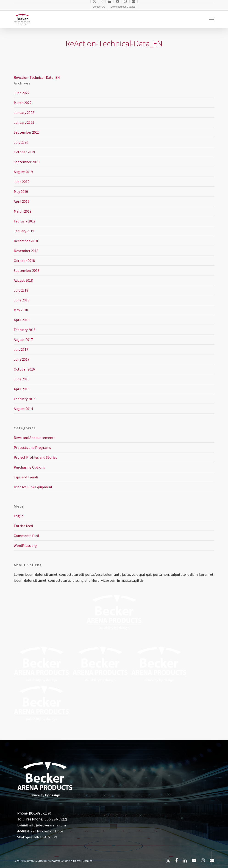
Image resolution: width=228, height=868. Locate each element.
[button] (212, 19)
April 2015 (22, 389)
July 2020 (21, 142)
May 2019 (21, 191)
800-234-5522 (55, 819)
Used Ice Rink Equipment (33, 487)
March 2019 (23, 211)
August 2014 (23, 409)
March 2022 (23, 103)
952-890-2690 (41, 813)
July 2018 (21, 290)
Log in (19, 516)
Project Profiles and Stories (35, 457)
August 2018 (23, 280)
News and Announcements (35, 438)
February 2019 (25, 221)
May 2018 (21, 310)
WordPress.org (25, 545)
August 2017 (23, 340)
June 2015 (22, 379)
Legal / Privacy (22, 861)
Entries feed (23, 526)
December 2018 (26, 241)
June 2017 (22, 359)
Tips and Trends (26, 477)
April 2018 (22, 320)
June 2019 (22, 182)
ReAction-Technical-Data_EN (37, 77)
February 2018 (25, 330)
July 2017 (21, 349)
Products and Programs (32, 447)
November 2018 (26, 251)
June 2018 (22, 300)
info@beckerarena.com (47, 825)
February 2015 (25, 399)
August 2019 (23, 172)
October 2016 (24, 369)
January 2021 (24, 122)
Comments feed (26, 536)
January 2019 (24, 231)
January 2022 (24, 112)
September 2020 (27, 132)
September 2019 (27, 162)
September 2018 (27, 270)
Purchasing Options (29, 467)
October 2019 (24, 152)
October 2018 (24, 261)
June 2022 (22, 93)
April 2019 (22, 201)
